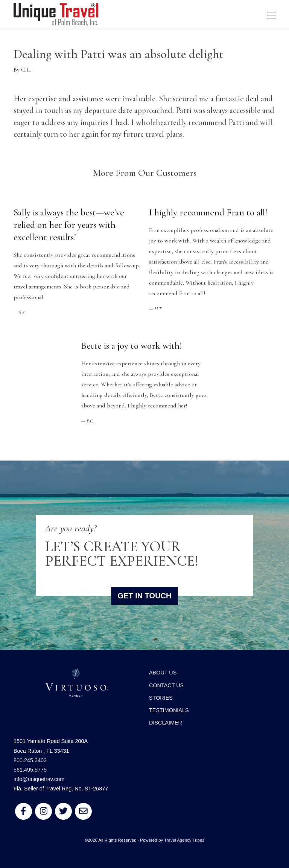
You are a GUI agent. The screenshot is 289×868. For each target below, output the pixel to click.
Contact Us (166, 685)
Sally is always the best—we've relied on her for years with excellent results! (69, 225)
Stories (161, 698)
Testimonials (169, 710)
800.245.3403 (30, 760)
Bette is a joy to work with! (132, 346)
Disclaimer (166, 723)
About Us (163, 673)
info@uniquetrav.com (39, 779)
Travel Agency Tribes (184, 840)
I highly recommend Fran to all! (208, 212)
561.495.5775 (30, 770)
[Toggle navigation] (271, 15)
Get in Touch (145, 596)
